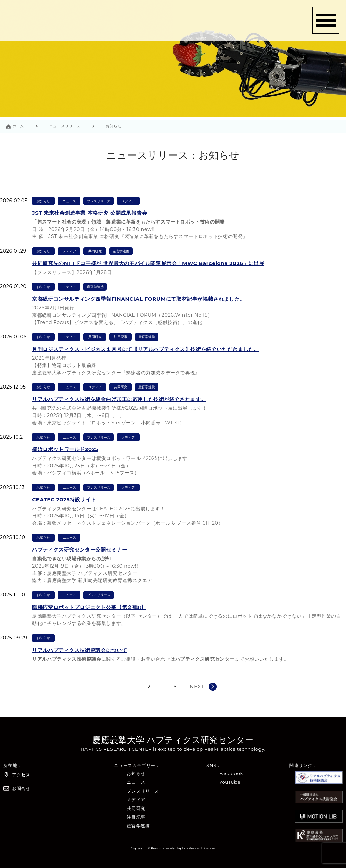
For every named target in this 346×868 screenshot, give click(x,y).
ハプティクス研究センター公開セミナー (80, 550)
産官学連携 (121, 251)
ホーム (18, 126)
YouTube (230, 782)
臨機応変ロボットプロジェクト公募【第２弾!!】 (89, 607)
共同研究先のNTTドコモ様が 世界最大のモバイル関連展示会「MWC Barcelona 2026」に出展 (148, 263)
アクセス (17, 775)
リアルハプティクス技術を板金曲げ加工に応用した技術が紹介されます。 (119, 399)
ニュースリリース (65, 126)
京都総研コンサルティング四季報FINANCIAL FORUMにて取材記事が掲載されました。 (139, 299)
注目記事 (121, 337)
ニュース (69, 201)
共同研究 (95, 251)
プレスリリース (99, 201)
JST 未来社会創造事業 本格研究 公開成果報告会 (90, 213)
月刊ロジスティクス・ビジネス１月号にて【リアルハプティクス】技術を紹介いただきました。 (145, 349)
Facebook (231, 773)
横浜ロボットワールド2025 (65, 449)
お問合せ (17, 788)
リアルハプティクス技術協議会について (80, 650)
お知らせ (43, 201)
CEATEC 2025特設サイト (64, 500)
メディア (128, 201)
